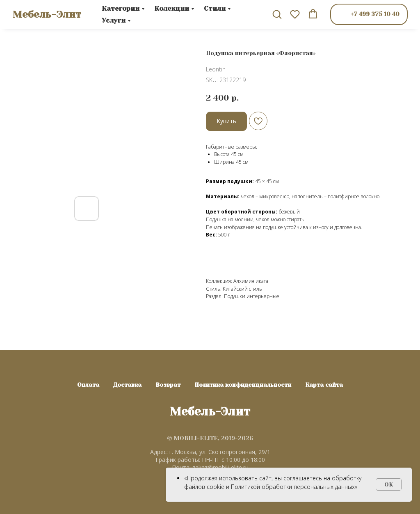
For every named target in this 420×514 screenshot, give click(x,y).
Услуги (114, 20)
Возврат (168, 385)
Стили (215, 8)
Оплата (88, 385)
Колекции (172, 8)
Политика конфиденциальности (243, 385)
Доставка (127, 385)
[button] (277, 14)
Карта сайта (324, 385)
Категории (121, 8)
